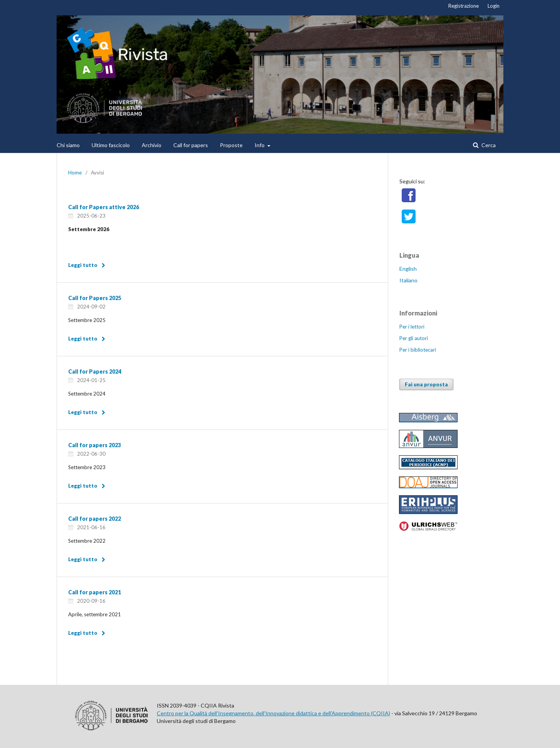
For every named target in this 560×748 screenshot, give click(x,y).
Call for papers (191, 145)
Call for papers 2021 (95, 592)
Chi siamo (68, 145)
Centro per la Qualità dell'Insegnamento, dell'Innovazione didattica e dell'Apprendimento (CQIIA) (273, 713)
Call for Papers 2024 (95, 371)
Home (75, 173)
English (408, 269)
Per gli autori (414, 338)
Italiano (408, 280)
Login (494, 6)
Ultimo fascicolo (111, 145)
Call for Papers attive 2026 (104, 207)
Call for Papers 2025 (95, 298)
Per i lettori (412, 327)
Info (260, 145)
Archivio (152, 145)
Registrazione (464, 6)
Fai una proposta (426, 384)
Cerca (488, 145)
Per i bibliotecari (418, 350)
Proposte (231, 145)
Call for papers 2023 (95, 445)
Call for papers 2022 (95, 519)
